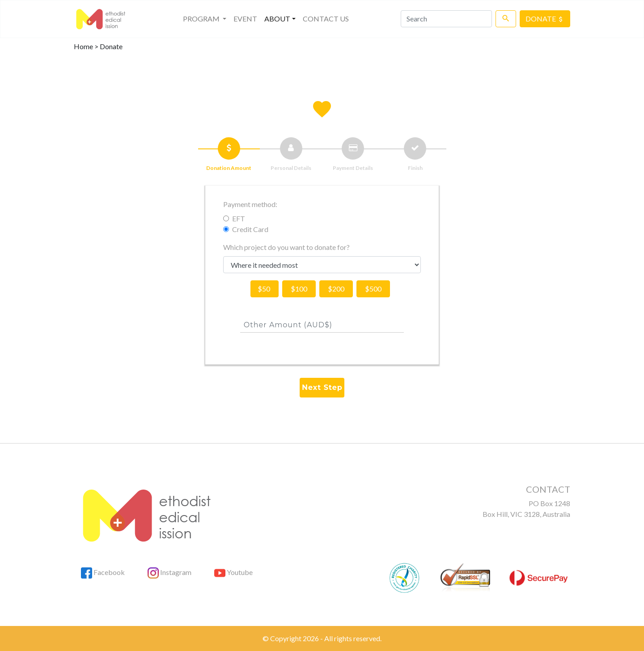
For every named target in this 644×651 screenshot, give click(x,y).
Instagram (169, 572)
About (277, 19)
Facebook (103, 572)
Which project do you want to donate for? (286, 247)
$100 (299, 289)
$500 (373, 289)
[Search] (446, 19)
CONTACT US (326, 19)
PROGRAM (206, 18)
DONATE (545, 19)
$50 (265, 289)
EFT (239, 218)
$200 (336, 289)
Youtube (233, 572)
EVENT (245, 19)
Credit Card (250, 229)
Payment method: (250, 204)
